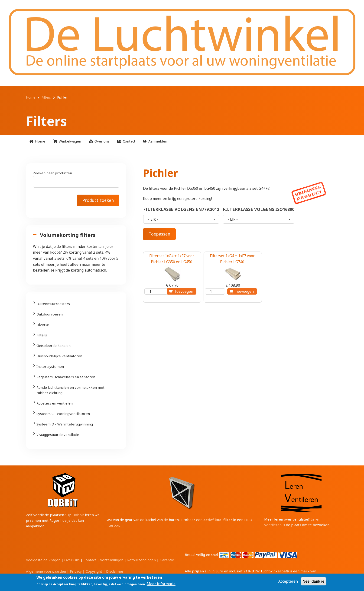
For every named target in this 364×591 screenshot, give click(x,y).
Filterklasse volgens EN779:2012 (181, 209)
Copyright (94, 571)
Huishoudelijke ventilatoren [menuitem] (59, 356)
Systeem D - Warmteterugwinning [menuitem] (65, 424)
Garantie (167, 560)
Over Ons (72, 560)
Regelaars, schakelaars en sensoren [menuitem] (66, 377)
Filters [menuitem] (42, 335)
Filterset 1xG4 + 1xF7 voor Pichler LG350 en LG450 (172, 259)
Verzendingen (112, 560)
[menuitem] (37, 141)
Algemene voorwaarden (46, 571)
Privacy (76, 571)
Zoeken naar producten (52, 173)
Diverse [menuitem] (43, 325)
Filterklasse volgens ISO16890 (259, 209)
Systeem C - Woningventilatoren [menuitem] (63, 414)
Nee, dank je (314, 581)
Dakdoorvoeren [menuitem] (50, 314)
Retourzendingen (141, 560)
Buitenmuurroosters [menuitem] (53, 304)
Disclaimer (115, 571)
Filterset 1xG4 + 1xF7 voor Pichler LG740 (232, 259)
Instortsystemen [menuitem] (50, 366)
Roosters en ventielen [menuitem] (55, 403)
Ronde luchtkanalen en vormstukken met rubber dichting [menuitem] (70, 390)
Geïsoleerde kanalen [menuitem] (54, 345)
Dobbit (78, 515)
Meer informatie (161, 584)
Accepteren (288, 581)
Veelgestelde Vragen (43, 560)
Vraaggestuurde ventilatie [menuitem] (58, 435)
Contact (90, 560)
